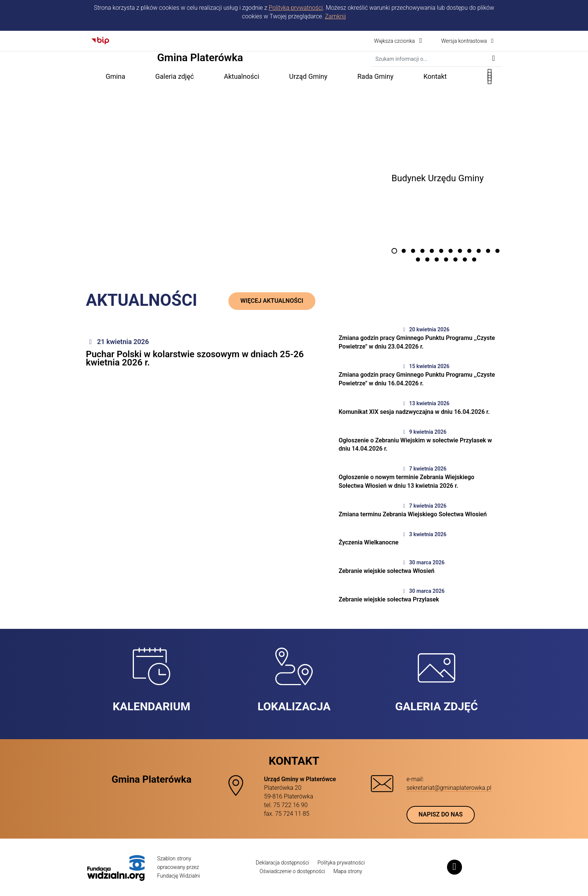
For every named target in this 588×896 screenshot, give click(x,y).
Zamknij (336, 16)
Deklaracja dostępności (282, 863)
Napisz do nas (441, 814)
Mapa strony (348, 871)
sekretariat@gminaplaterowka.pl (449, 788)
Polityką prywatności (295, 8)
